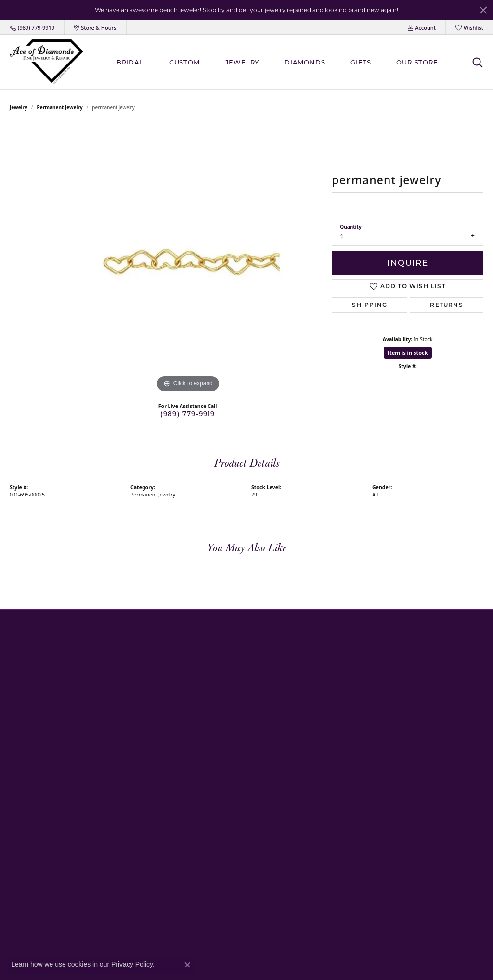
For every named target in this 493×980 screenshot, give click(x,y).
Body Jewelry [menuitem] (188, 887)
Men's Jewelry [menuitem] (190, 739)
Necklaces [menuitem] (185, 702)
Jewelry (242, 62)
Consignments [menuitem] (191, 813)
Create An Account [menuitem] (357, 665)
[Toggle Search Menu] (477, 62)
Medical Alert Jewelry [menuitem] (200, 788)
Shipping (370, 305)
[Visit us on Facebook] (339, 739)
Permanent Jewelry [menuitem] (197, 850)
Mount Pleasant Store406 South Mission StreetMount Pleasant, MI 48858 (46, 664)
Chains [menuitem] (180, 727)
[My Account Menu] (422, 27)
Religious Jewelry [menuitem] (194, 776)
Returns (446, 305)
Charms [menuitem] (182, 862)
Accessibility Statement (454, 962)
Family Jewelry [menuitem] (190, 665)
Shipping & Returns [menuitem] (358, 690)
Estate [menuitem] (179, 800)
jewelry (19, 107)
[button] (85, 639)
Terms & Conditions (391, 962)
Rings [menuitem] (179, 677)
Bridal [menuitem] (179, 653)
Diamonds (305, 62)
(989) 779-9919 (188, 414)
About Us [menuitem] (344, 653)
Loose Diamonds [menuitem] (194, 899)
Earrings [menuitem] (182, 690)
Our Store (417, 62)
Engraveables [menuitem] (189, 825)
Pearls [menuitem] (179, 764)
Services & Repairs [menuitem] (357, 677)
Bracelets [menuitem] (184, 714)
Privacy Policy (339, 962)
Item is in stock (408, 352)
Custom (185, 62)
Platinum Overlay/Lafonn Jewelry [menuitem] (216, 874)
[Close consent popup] (187, 965)
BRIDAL (130, 62)
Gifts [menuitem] (177, 837)
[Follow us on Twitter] (374, 739)
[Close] (483, 10)
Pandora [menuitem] (182, 751)
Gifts (361, 62)
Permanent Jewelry (60, 107)
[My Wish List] (469, 27)
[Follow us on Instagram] (357, 739)
